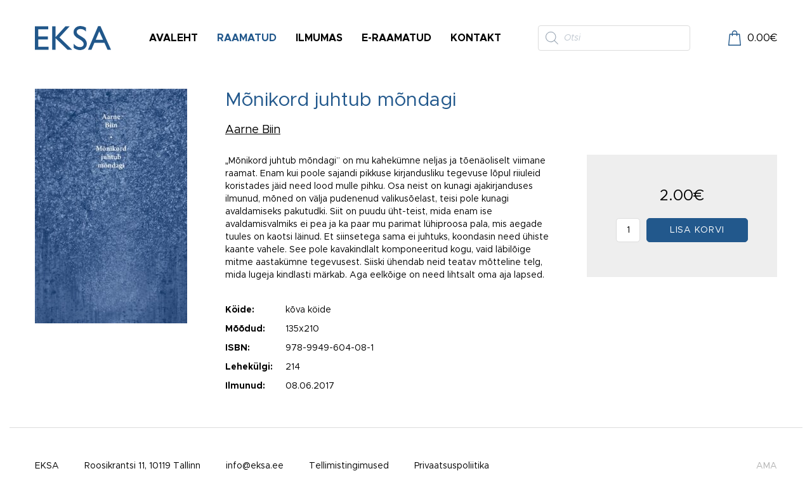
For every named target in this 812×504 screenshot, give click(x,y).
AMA (767, 466)
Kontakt (476, 38)
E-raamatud (396, 38)
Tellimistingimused (349, 466)
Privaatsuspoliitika (452, 466)
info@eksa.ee (255, 466)
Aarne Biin (253, 130)
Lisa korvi (697, 230)
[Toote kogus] (628, 230)
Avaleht (174, 38)
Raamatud (247, 38)
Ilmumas (319, 38)
